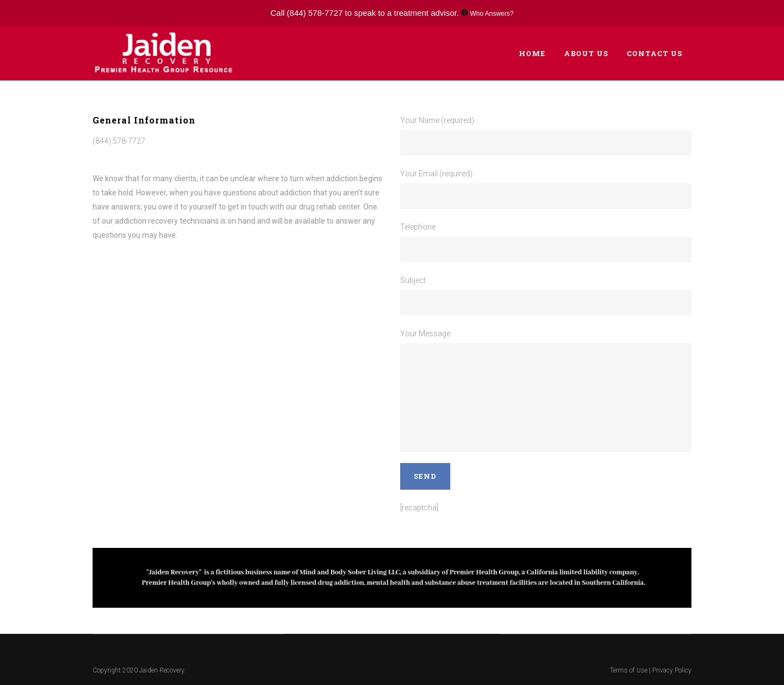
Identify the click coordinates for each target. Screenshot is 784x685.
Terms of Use (629, 670)
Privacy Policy (672, 670)
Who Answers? (492, 14)
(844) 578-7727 (315, 13)
